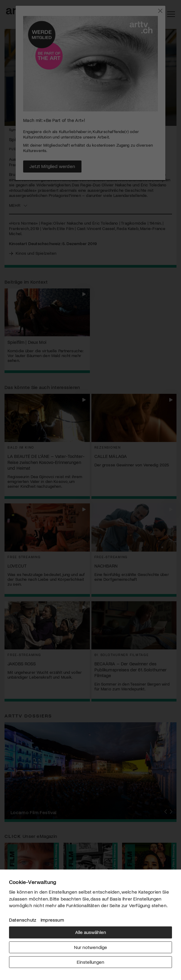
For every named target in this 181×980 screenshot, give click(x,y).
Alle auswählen (91, 932)
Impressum (52, 920)
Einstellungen (91, 962)
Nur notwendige (91, 947)
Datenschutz (23, 920)
